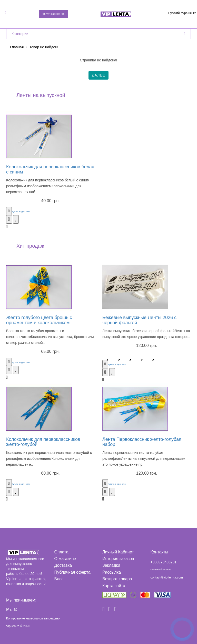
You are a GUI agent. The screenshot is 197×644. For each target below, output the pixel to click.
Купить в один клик (21, 212)
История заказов (118, 559)
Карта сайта (114, 586)
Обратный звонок (54, 14)
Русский (174, 13)
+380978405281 (164, 562)
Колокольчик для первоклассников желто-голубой (43, 442)
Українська (189, 13)
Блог (59, 579)
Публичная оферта (72, 572)
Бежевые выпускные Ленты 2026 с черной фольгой (139, 320)
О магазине (65, 559)
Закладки (111, 565)
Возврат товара (117, 579)
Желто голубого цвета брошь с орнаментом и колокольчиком (39, 320)
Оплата (61, 552)
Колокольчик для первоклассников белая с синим (50, 169)
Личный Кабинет (118, 552)
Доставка (63, 565)
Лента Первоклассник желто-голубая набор (142, 442)
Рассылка (112, 572)
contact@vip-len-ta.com (167, 577)
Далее (98, 75)
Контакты (159, 552)
